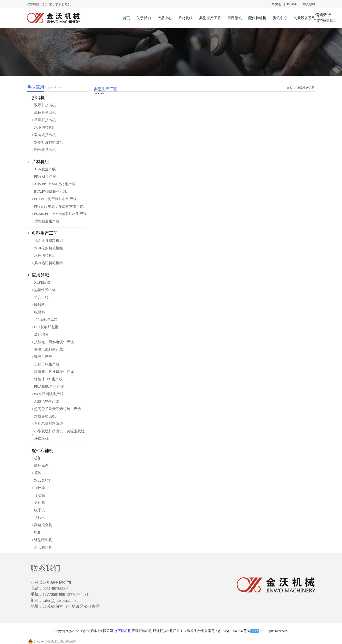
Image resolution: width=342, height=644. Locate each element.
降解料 (40, 305)
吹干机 (40, 510)
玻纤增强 (41, 334)
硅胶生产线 (43, 357)
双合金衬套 (43, 480)
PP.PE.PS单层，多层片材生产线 (59, 206)
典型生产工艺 (210, 18)
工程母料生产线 (47, 364)
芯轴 (38, 458)
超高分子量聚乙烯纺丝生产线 (58, 409)
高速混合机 (43, 525)
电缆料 (40, 312)
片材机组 (186, 18)
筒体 (38, 473)
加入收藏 (309, 4)
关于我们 (144, 18)
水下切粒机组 (45, 127)
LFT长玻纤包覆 (46, 327)
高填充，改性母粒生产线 (54, 372)
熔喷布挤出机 (45, 416)
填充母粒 (41, 297)
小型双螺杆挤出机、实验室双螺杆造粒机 (59, 435)
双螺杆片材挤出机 (49, 142)
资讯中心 (280, 18)
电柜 (38, 532)
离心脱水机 (43, 547)
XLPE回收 (42, 282)
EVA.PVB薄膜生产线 (51, 191)
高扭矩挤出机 (45, 113)
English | (295, 4)
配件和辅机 (257, 18)
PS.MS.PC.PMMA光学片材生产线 (60, 214)
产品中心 (165, 18)
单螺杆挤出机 (45, 120)
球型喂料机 (43, 540)
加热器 (40, 488)
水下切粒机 (123, 631)
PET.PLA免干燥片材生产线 (56, 199)
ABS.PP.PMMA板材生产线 (55, 184)
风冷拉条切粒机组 (49, 241)
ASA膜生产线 (45, 169)
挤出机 (38, 98)
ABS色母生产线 (47, 401)
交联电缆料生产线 (49, 349)
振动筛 (40, 503)
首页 (126, 18)
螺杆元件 (41, 465)
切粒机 (40, 518)
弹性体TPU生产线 (48, 379)
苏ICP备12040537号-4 (234, 631)
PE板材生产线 (45, 177)
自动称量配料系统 (49, 424)
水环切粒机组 (45, 256)
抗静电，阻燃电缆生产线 (54, 342)
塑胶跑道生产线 (47, 221)
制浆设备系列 (305, 18)
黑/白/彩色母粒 (46, 320)
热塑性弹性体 (45, 290)
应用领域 (235, 18)
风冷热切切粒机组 (49, 263)
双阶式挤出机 (45, 135)
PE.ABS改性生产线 (49, 387)
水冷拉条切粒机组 (49, 248)
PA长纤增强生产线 (49, 394)
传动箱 (40, 495)
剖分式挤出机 (45, 150)
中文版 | (279, 4)
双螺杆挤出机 (45, 105)
